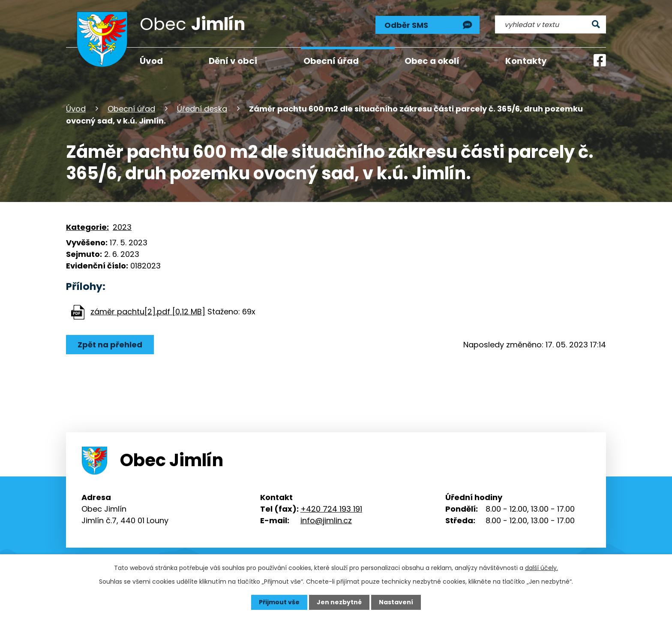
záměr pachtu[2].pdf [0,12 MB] (148, 312)
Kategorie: (87, 227)
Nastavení (396, 602)
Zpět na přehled (110, 345)
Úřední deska (202, 109)
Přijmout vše (279, 602)
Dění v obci (233, 61)
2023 (122, 227)
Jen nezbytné (339, 602)
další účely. (541, 568)
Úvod (76, 109)
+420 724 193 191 (331, 509)
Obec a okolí (432, 61)
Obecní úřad (131, 109)
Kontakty (526, 61)
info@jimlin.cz (326, 520)
